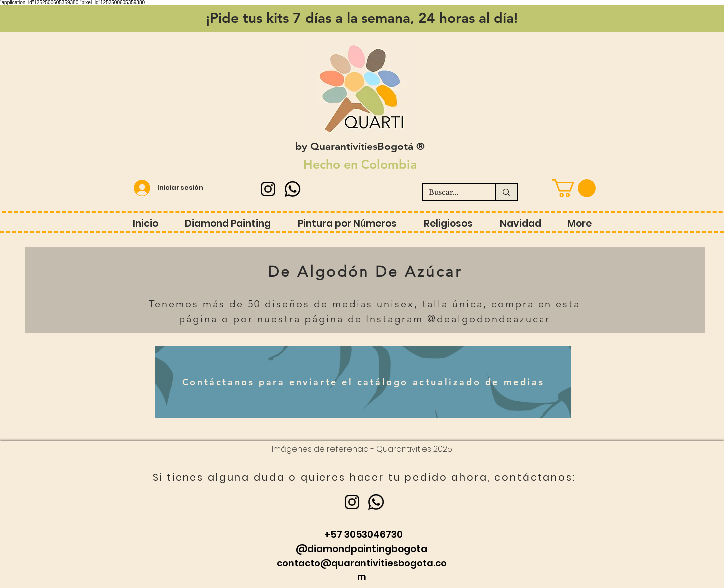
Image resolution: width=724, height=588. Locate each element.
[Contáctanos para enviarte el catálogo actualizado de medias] (363, 382)
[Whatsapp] (292, 189)
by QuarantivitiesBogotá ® (360, 146)
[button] (574, 188)
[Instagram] (268, 189)
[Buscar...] (451, 193)
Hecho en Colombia (360, 164)
